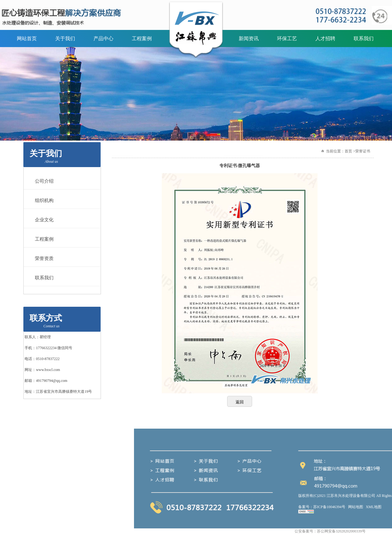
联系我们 (364, 38)
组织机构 (43, 200)
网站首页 (27, 38)
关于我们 (65, 38)
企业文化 (43, 220)
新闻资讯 (249, 38)
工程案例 (142, 38)
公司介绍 (43, 181)
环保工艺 (287, 38)
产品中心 (103, 38)
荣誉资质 (43, 258)
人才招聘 (325, 38)
